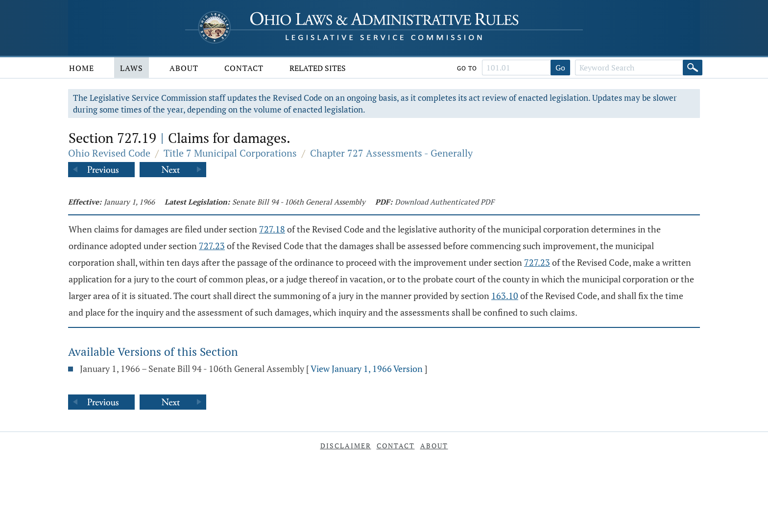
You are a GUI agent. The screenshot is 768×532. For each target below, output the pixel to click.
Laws (132, 68)
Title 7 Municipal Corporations (230, 153)
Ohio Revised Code (109, 153)
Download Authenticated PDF (444, 202)
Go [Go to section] (560, 68)
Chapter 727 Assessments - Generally (391, 153)
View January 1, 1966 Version (367, 369)
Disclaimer (346, 446)
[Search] (693, 68)
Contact (244, 68)
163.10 (505, 296)
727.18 (272, 229)
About (184, 68)
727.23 (212, 246)
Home (82, 68)
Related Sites (318, 68)
